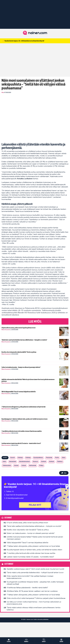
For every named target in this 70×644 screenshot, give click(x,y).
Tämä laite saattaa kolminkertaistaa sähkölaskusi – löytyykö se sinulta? (24, 340)
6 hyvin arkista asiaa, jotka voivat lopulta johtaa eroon (19, 328)
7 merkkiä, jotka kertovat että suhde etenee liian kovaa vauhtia (22, 431)
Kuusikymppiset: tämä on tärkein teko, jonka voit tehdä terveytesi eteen (24, 419)
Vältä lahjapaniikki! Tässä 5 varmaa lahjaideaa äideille (19, 392)
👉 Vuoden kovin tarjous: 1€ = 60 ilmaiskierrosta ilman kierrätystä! (23, 41)
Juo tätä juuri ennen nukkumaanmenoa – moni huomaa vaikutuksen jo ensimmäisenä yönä (34, 603)
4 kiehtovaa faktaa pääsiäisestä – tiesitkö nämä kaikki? (27, 588)
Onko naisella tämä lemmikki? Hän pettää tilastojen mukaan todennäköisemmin (30, 577)
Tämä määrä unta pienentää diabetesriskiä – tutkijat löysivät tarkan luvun (35, 572)
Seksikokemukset (24, 462)
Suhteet (44, 462)
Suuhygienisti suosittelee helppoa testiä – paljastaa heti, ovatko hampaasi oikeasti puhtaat (35, 583)
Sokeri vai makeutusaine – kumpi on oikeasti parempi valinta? (21, 367)
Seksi (64, 458)
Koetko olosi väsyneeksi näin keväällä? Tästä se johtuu (19, 352)
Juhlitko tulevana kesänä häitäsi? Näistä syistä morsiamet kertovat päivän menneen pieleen (28, 380)
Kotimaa (20, 458)
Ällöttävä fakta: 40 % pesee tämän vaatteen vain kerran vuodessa (32, 591)
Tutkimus (60, 462)
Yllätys (41, 465)
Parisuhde (49, 458)
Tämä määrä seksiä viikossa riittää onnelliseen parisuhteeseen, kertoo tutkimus (34, 609)
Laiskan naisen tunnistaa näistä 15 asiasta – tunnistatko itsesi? (21, 443)
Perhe (57, 458)
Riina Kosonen (6, 330)
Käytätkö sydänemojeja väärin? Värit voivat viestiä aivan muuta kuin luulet (35, 569)
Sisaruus (35, 462)
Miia (3, 93)
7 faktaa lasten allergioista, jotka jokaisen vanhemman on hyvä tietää (23, 407)
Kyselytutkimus (38, 458)
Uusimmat (8, 518)
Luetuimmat (9, 564)
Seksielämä (13, 462)
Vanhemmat (33, 465)
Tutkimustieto (7, 465)
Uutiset (16, 465)
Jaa (64, 473)
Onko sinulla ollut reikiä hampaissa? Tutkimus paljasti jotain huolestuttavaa (36, 598)
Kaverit (13, 458)
